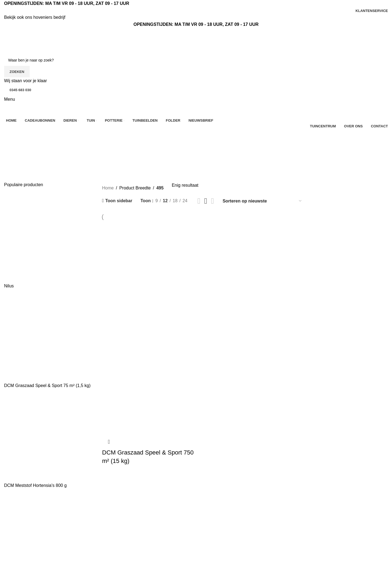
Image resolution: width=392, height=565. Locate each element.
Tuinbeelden (277, 514)
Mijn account (278, 534)
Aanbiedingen (213, 514)
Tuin (204, 544)
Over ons (111, 514)
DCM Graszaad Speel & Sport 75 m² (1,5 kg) (47, 386)
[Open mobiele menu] (10, 99)
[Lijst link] (49, 524)
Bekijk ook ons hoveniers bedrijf (35, 17)
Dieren (206, 534)
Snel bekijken (109, 442)
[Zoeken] (196, 60)
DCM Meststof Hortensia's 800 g (35, 485)
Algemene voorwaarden (125, 544)
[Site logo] (34, 41)
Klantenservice (116, 524)
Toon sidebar (119, 201)
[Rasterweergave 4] (212, 201)
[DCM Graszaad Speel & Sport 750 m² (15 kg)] (148, 328)
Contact (110, 534)
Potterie (208, 555)
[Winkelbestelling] (262, 201)
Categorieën (18, 149)
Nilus (9, 286)
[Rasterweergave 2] (199, 201)
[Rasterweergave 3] (206, 201)
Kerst (205, 524)
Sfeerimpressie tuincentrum (292, 524)
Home (108, 188)
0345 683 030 (20, 90)
